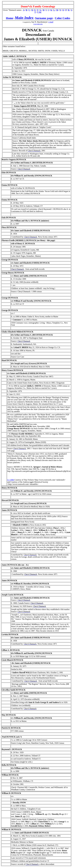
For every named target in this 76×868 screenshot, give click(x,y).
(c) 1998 (11, 480)
